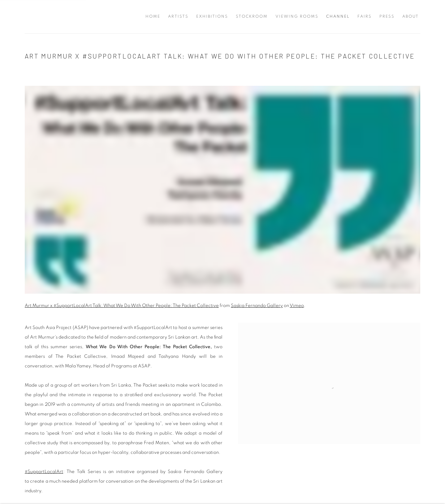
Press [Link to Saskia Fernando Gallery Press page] (387, 17)
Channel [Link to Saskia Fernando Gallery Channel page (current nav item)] (338, 17)
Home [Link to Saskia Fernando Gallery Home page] (153, 17)
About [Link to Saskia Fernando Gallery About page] (410, 17)
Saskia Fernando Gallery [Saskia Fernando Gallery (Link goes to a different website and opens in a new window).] (257, 306)
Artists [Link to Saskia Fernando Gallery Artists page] (178, 17)
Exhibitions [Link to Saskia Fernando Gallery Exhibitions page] (212, 17)
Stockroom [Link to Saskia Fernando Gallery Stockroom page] (252, 17)
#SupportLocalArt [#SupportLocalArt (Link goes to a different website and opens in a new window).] (44, 472)
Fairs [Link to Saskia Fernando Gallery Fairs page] (365, 17)
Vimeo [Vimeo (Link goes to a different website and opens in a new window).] (297, 306)
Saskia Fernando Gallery (37, 17)
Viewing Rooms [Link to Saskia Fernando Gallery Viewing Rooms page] (297, 17)
